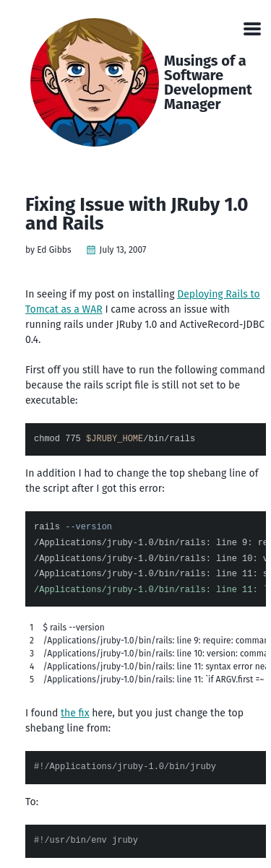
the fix (75, 713)
